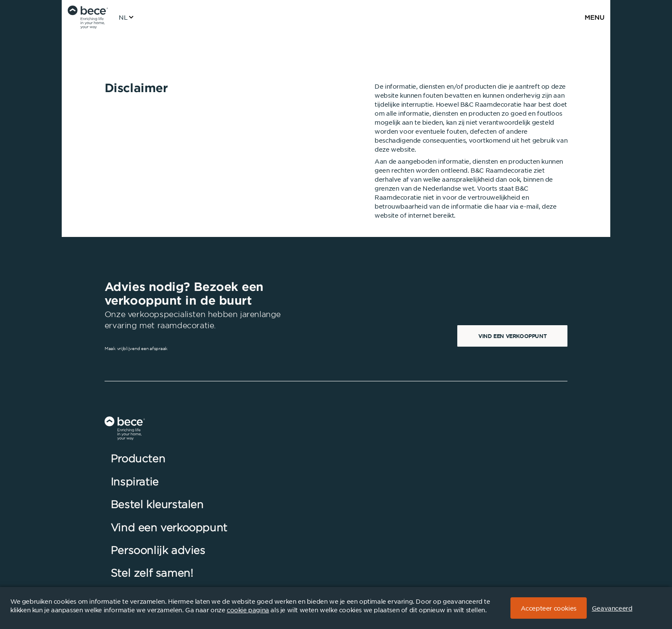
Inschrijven (536, 493)
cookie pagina (248, 610)
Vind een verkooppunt (512, 336)
